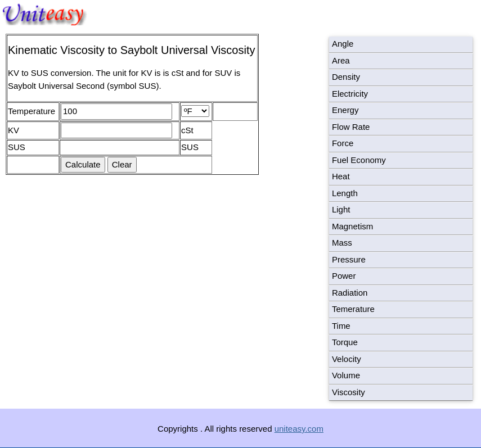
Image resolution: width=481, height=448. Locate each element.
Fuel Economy (359, 160)
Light (341, 209)
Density (346, 77)
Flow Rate (351, 127)
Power (344, 276)
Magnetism (352, 226)
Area (341, 60)
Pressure (349, 259)
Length (345, 193)
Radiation (350, 293)
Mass (342, 243)
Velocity (347, 359)
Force (343, 143)
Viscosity (349, 392)
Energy (345, 110)
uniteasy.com (299, 429)
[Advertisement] (106, 304)
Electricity (350, 94)
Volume (346, 375)
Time (341, 326)
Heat (341, 176)
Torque (345, 342)
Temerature (353, 309)
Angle (343, 44)
